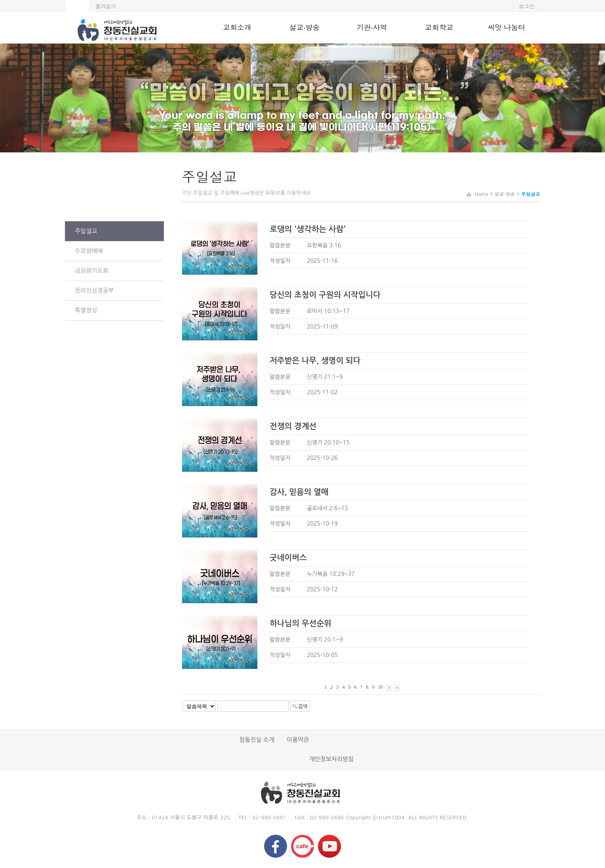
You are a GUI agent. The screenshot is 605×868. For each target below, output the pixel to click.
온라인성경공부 (94, 290)
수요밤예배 (89, 251)
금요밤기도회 (92, 271)
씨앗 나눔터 (506, 28)
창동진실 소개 (257, 740)
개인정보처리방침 (331, 759)
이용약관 (298, 740)
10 (381, 687)
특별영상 (86, 310)
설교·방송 (304, 28)
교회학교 (439, 28)
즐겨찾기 (106, 6)
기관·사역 (372, 28)
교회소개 (237, 28)
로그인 (526, 6)
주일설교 (86, 231)
